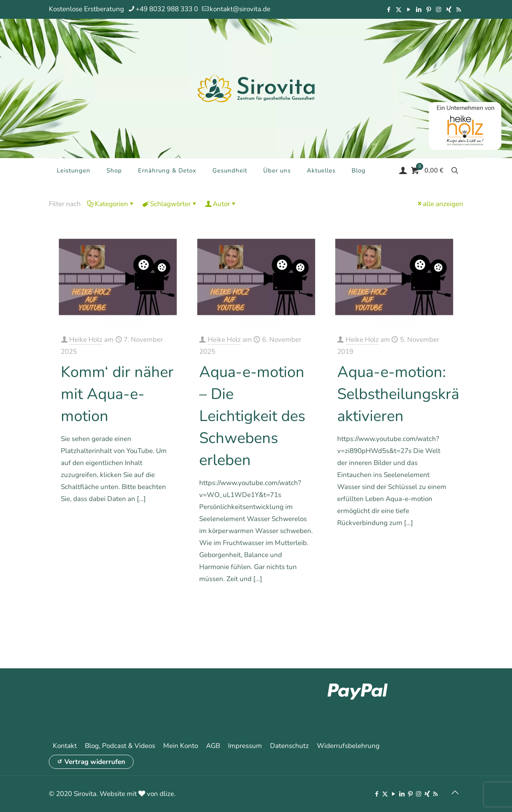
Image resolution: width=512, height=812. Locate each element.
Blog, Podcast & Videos (120, 746)
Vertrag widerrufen (95, 762)
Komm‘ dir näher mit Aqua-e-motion (117, 394)
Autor (221, 204)
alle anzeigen (440, 204)
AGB (213, 746)
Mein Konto (181, 746)
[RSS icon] (459, 10)
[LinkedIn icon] (419, 10)
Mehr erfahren (155, 522)
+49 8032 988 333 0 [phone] (167, 9)
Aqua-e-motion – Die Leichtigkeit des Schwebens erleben (252, 416)
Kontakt (65, 746)
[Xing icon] (449, 10)
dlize (167, 794)
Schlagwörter (170, 204)
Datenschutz (289, 746)
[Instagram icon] (439, 10)
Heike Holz (86, 340)
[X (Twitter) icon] (399, 10)
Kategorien (111, 204)
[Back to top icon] (455, 793)
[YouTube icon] (409, 10)
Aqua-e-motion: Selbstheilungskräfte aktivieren (407, 394)
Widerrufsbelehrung (348, 746)
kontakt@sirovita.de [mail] (240, 9)
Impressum (245, 746)
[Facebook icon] (389, 10)
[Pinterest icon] (429, 10)
